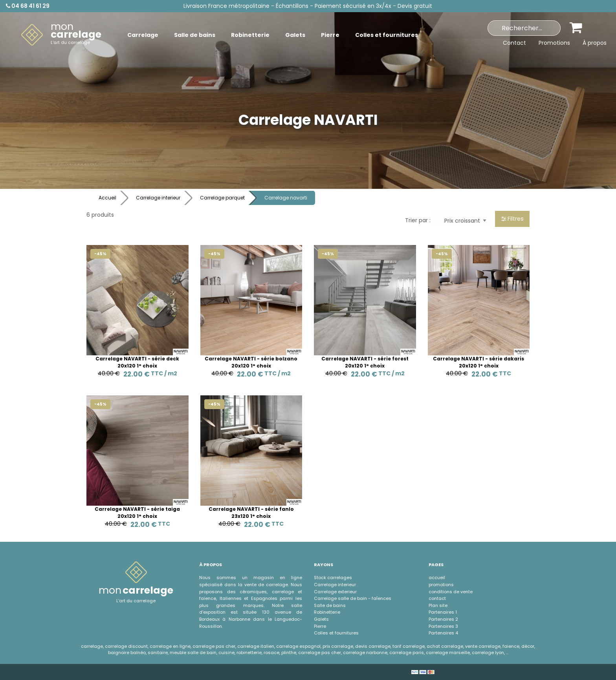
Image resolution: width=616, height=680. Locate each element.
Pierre (320, 626)
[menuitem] (61, 35)
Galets (321, 619)
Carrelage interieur (158, 198)
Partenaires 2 (443, 619)
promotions (441, 585)
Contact (514, 43)
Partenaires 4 (443, 633)
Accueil (107, 198)
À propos (595, 43)
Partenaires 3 (443, 626)
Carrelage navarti (286, 198)
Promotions (554, 43)
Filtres (512, 219)
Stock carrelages (333, 578)
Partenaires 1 (443, 612)
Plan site (438, 605)
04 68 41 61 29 (28, 6)
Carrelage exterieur (335, 592)
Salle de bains (330, 605)
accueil (437, 578)
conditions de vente (451, 592)
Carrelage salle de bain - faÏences (353, 598)
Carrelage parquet (222, 198)
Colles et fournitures (336, 633)
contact (437, 598)
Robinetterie (327, 612)
